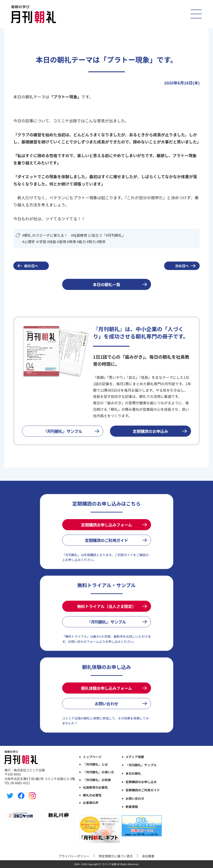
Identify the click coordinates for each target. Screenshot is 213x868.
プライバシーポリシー (74, 856)
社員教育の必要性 (95, 787)
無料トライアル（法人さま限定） (106, 606)
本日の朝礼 (133, 773)
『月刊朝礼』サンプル (63, 431)
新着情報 (132, 807)
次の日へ (182, 266)
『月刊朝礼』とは (95, 764)
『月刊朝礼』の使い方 (98, 772)
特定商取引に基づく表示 (116, 856)
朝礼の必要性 (92, 795)
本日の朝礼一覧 (106, 284)
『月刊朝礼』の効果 (97, 780)
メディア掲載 (135, 757)
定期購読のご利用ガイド (106, 540)
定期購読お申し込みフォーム (106, 525)
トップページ (92, 757)
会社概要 (148, 856)
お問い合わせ (107, 704)
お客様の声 (91, 803)
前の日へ (31, 266)
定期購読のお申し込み (141, 782)
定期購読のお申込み (150, 431)
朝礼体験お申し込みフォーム (106, 688)
